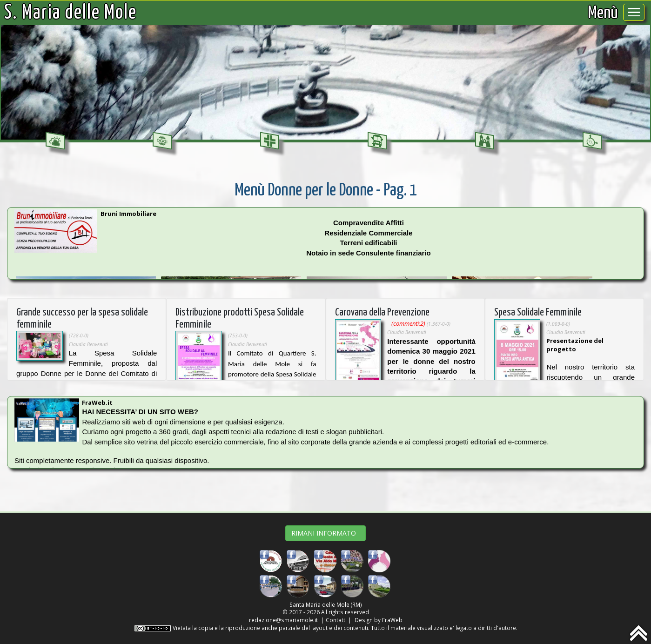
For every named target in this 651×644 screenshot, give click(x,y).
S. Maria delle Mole (71, 13)
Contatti (336, 620)
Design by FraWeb (379, 620)
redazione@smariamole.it (283, 620)
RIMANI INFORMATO (325, 533)
